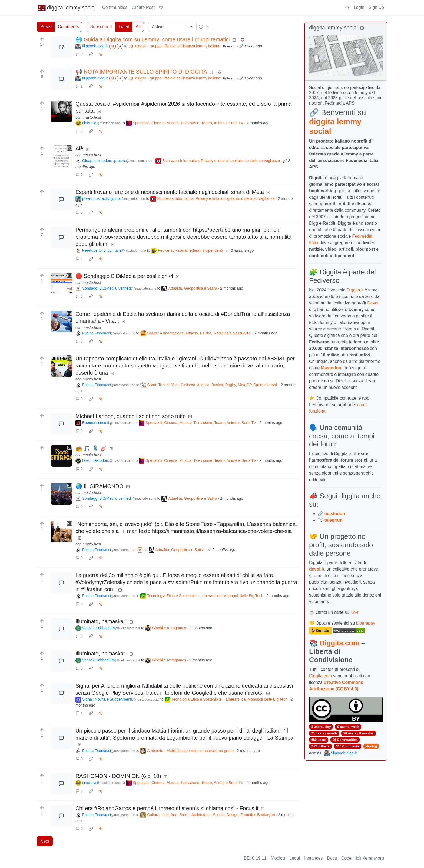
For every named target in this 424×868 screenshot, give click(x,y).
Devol (373, 303)
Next (45, 841)
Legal (295, 858)
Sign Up (376, 7)
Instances (313, 858)
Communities (115, 7)
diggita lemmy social (67, 8)
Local (124, 27)
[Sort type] (172, 27)
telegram (333, 520)
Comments (68, 27)
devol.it (317, 569)
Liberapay (366, 623)
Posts (46, 27)
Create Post (143, 7)
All (138, 27)
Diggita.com (339, 643)
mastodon (334, 514)
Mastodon (331, 368)
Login (359, 7)
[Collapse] (362, 28)
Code (346, 858)
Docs (332, 858)
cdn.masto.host (88, 117)
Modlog (371, 746)
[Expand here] (61, 111)
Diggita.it (355, 290)
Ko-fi (355, 612)
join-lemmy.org (370, 858)
